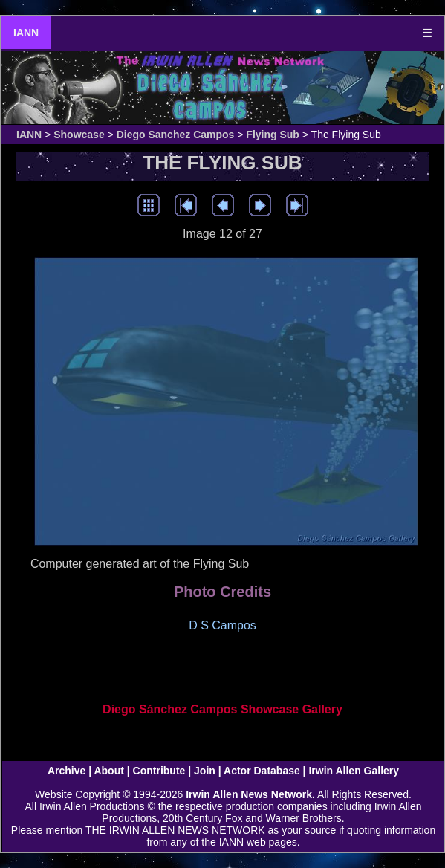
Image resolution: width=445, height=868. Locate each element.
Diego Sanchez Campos (176, 135)
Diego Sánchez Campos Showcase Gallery (222, 709)
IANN (26, 33)
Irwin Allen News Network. (250, 794)
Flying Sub (273, 135)
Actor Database (262, 771)
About (108, 771)
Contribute (159, 771)
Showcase (79, 135)
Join (205, 771)
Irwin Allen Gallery (354, 771)
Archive (66, 771)
